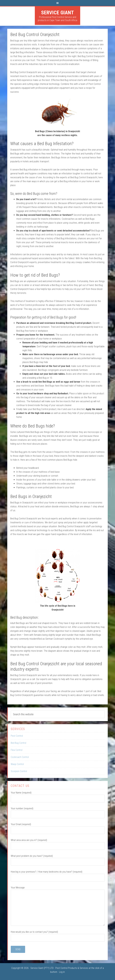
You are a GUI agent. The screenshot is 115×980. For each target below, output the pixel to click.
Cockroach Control (20, 757)
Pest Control (17, 736)
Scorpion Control (19, 771)
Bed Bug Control (18, 743)
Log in (62, 972)
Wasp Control (17, 764)
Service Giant (57, 13)
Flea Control (17, 750)
